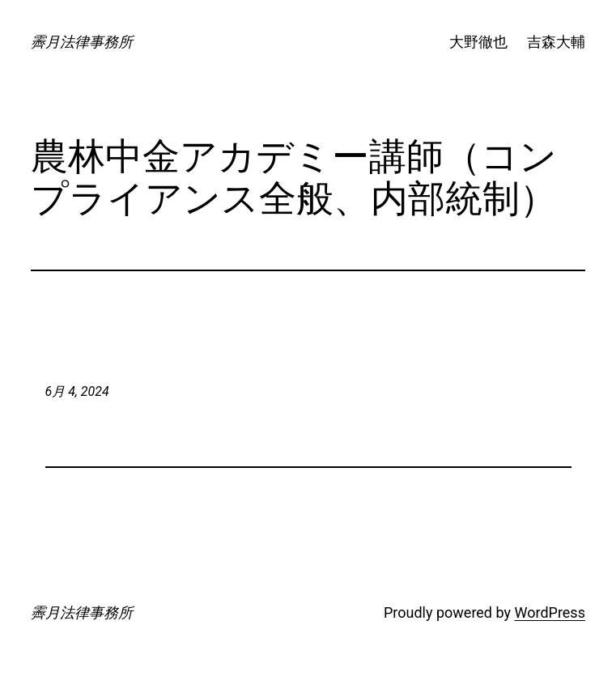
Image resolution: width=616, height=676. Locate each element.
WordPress (549, 612)
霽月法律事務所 (82, 42)
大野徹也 (478, 42)
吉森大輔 (556, 42)
